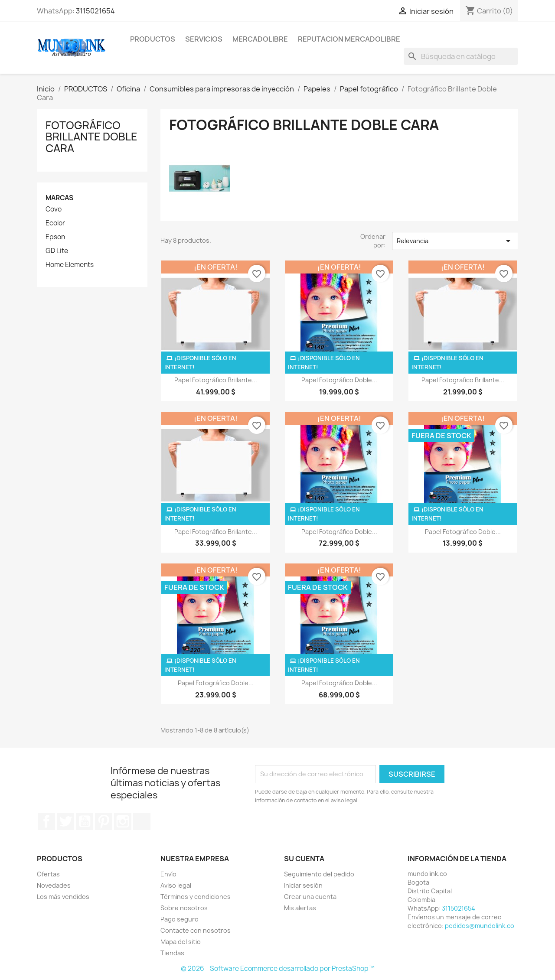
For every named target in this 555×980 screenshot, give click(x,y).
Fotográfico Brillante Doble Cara (91, 137)
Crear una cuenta (310, 897)
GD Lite (57, 251)
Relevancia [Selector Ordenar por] (455, 241)
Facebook (46, 821)
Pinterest (104, 821)
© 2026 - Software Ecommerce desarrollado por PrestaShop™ (278, 969)
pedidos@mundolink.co (480, 926)
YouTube (85, 821)
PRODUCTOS (153, 39)
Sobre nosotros (184, 908)
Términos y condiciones (196, 897)
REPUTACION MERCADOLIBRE (349, 39)
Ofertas (48, 874)
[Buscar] (461, 56)
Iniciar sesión (303, 885)
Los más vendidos (63, 897)
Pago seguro (180, 919)
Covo (54, 209)
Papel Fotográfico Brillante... (216, 380)
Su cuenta (304, 859)
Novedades (54, 885)
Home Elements (70, 265)
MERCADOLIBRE (260, 39)
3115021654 (95, 11)
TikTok (142, 821)
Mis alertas (300, 908)
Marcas (59, 198)
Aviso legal (176, 885)
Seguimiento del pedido (319, 874)
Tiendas (172, 953)
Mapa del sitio (181, 942)
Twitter (65, 821)
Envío (168, 874)
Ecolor (55, 223)
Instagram (123, 821)
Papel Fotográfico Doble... (339, 380)
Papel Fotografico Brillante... (463, 380)
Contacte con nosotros (196, 930)
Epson (55, 237)
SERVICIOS (204, 39)
